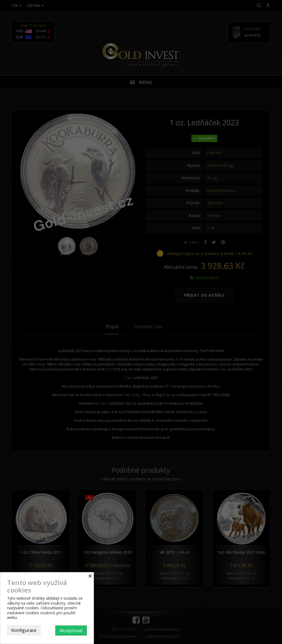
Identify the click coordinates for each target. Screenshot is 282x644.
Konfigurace (24, 630)
